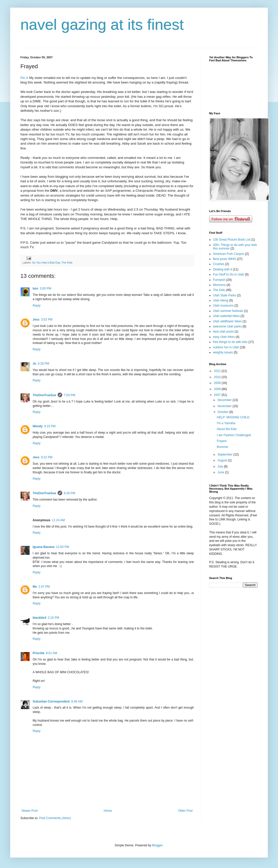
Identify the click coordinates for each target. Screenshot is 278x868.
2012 (218, 371)
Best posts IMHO (225, 259)
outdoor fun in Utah (226, 347)
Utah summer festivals (228, 311)
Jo (34, 364)
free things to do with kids (230, 342)
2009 (218, 383)
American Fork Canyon (229, 254)
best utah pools (223, 332)
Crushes (219, 264)
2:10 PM (53, 618)
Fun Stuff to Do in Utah (229, 274)
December (225, 400)
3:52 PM (47, 320)
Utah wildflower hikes (227, 321)
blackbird (39, 618)
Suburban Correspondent (51, 701)
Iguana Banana (43, 547)
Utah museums (223, 306)
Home (108, 811)
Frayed (222, 441)
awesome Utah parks (227, 326)
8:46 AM (77, 701)
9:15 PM (50, 426)
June (221, 472)
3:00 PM (46, 288)
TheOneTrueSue (44, 395)
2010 (218, 377)
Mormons (219, 285)
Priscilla (39, 653)
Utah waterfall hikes (226, 316)
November (225, 406)
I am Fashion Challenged (234, 435)
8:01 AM (52, 653)
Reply (37, 306)
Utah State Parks (225, 295)
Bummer (223, 447)
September (225, 454)
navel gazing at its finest (102, 25)
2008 (218, 389)
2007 (218, 395)
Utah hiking (221, 300)
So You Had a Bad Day (46, 263)
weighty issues (223, 352)
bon (35, 288)
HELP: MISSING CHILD (233, 417)
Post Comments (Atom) (55, 818)
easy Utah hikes (224, 337)
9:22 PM (47, 457)
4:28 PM (43, 364)
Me (35, 587)
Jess (36, 320)
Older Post (185, 811)
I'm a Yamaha (226, 423)
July (221, 466)
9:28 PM (69, 493)
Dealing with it (223, 269)
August (223, 460)
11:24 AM (58, 520)
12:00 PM (62, 547)
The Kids (67, 263)
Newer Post (30, 811)
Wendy (38, 426)
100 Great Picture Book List (232, 240)
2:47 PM (44, 587)
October (223, 412)
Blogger (157, 845)
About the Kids (227, 429)
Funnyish (219, 280)
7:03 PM (69, 395)
